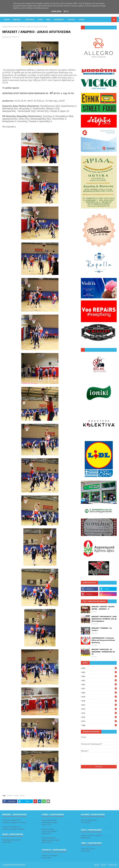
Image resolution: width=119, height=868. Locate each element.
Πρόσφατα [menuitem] (30, 19)
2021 (99, 689)
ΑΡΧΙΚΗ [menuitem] (7, 19)
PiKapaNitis (8, 37)
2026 (99, 668)
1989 (99, 725)
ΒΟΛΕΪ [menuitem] (40, 19)
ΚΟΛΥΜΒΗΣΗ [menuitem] (59, 19)
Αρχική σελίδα (7, 27)
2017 (99, 705)
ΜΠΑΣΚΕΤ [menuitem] (17, 19)
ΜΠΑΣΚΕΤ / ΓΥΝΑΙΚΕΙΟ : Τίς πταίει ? (102, 629)
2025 (99, 672)
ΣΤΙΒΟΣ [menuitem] (82, 19)
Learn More (56, 11)
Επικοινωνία (113, 865)
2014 (99, 717)
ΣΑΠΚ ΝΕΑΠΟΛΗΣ (20, 865)
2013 (99, 721)
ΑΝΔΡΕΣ (10, 796)
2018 (99, 701)
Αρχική (96, 865)
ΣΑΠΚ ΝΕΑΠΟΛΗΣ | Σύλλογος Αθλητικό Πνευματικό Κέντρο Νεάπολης (103, 640)
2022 (99, 684)
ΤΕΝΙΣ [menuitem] (48, 19)
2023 (99, 680)
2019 (99, 697)
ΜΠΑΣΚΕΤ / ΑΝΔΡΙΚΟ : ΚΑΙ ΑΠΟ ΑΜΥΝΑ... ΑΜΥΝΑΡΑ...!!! (103, 608)
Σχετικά (104, 865)
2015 (99, 713)
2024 (99, 676)
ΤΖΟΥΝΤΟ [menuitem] (71, 19)
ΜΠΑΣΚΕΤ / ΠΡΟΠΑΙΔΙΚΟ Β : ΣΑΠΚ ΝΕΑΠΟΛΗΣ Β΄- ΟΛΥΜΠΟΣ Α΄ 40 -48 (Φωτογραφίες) (104, 619)
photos (16, 27)
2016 (99, 709)
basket (16, 796)
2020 (99, 693)
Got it (66, 11)
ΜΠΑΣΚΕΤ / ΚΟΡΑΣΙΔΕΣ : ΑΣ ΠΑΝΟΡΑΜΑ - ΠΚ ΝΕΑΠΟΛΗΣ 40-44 (103, 652)
